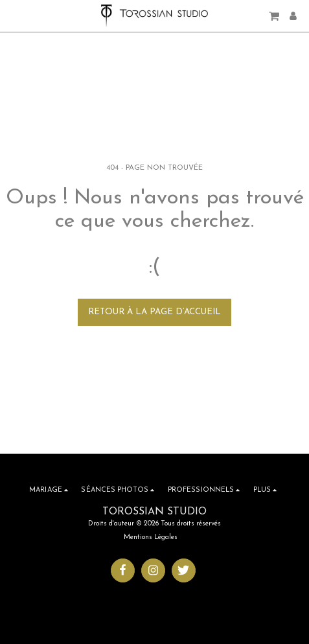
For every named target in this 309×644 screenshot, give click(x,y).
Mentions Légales (151, 537)
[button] (14, 16)
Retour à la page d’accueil (154, 312)
